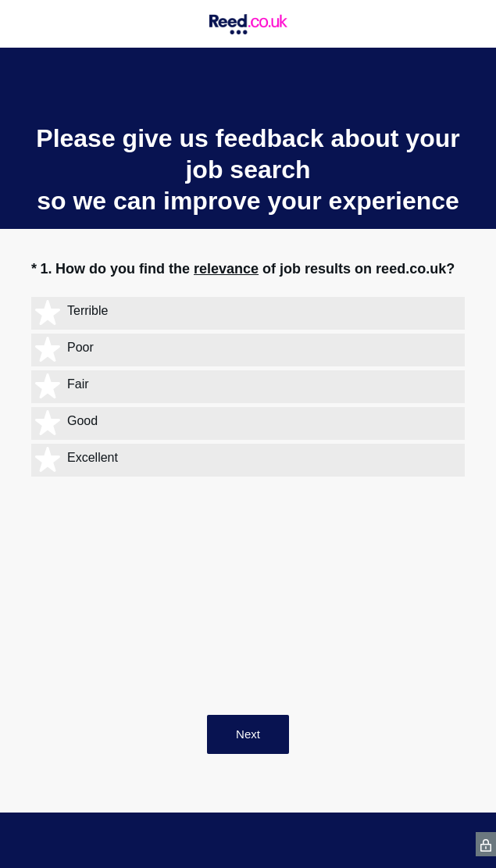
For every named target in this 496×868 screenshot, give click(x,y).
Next (248, 734)
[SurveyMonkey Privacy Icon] (486, 844)
